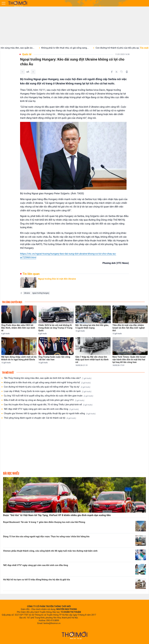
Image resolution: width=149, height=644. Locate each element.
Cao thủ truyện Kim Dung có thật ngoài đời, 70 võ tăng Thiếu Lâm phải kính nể (48, 405)
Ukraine (27, 293)
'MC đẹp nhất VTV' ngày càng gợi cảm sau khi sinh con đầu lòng (41, 409)
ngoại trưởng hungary (41, 293)
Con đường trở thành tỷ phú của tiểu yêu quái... (122, 48)
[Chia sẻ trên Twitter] (116, 72)
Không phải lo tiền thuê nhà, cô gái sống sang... (68, 48)
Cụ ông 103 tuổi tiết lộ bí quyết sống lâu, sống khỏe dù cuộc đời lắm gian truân (48, 396)
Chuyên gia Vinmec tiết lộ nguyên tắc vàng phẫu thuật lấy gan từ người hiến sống (50, 414)
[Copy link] (122, 72)
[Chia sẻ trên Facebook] (112, 72)
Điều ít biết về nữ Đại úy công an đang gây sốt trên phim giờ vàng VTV (44, 400)
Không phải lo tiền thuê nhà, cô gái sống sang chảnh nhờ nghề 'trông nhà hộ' (47, 383)
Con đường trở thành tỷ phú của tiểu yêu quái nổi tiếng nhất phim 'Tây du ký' (47, 387)
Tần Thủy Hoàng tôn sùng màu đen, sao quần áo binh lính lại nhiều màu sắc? (48, 378)
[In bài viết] (127, 72)
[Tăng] (33, 72)
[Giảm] (22, 72)
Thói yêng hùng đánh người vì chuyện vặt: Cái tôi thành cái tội (40, 418)
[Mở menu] (4, 3)
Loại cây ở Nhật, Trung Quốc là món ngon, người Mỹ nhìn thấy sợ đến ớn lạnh (48, 391)
